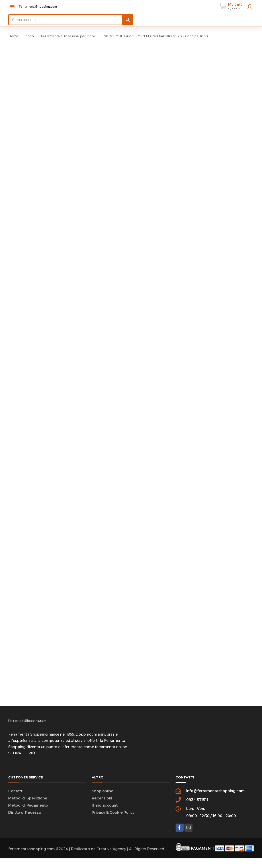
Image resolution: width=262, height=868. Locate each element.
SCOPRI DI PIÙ (22, 755)
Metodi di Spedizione (28, 800)
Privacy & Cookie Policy (113, 814)
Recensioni (102, 800)
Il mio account (105, 807)
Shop (30, 36)
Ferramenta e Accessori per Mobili (69, 36)
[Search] (128, 20)
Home (13, 36)
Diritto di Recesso (25, 814)
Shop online (103, 793)
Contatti (16, 793)
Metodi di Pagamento (28, 807)
